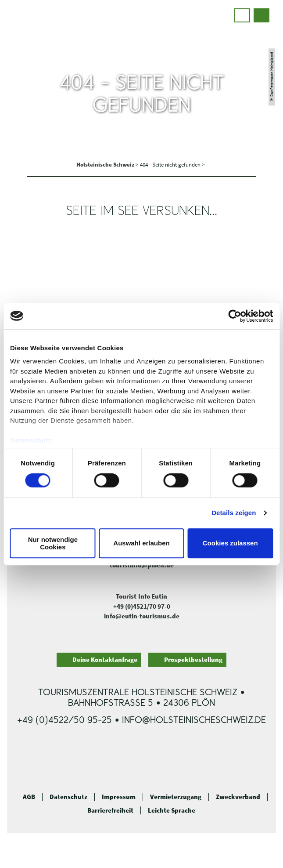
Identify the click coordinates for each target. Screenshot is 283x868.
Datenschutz (68, 797)
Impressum (119, 797)
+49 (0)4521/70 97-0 (142, 606)
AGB (29, 797)
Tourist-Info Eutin (141, 596)
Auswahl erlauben (141, 543)
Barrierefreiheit (110, 810)
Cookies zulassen (230, 543)
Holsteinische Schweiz (106, 165)
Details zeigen (234, 513)
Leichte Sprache (172, 810)
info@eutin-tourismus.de (142, 616)
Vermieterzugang (176, 797)
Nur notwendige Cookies (53, 543)
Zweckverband (238, 797)
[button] (242, 15)
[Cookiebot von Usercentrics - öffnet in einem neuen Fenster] (235, 316)
